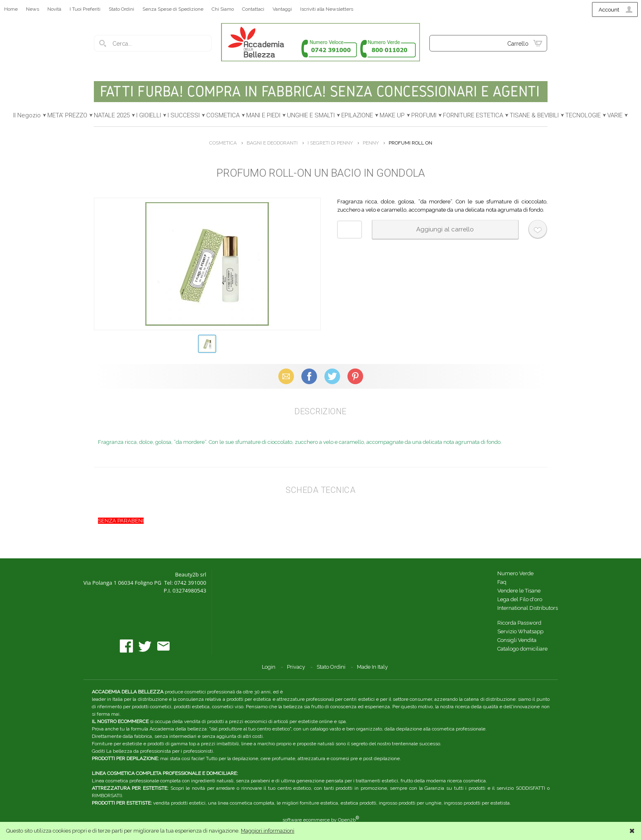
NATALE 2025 (112, 115)
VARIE (615, 115)
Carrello (518, 44)
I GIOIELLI (149, 115)
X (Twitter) (332, 376)
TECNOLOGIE (583, 115)
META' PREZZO (67, 115)
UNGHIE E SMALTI (311, 115)
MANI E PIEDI (263, 115)
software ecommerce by (321, 820)
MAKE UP (392, 115)
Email (286, 376)
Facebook (309, 376)
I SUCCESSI (184, 115)
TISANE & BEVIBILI (534, 115)
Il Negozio (27, 115)
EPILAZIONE (357, 115)
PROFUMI (424, 115)
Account (609, 10)
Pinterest (355, 376)
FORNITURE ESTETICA (473, 115)
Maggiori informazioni (268, 831)
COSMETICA (223, 115)
